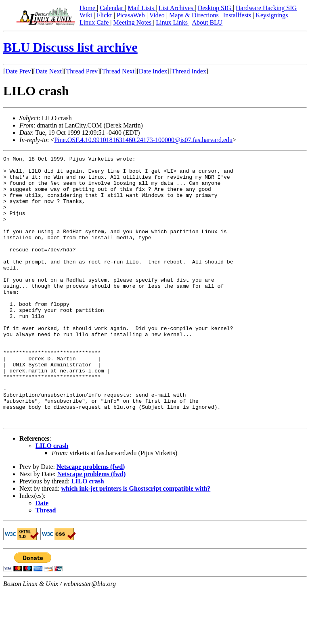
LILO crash (52, 499)
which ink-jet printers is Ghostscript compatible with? (136, 542)
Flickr (105, 15)
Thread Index (189, 71)
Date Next (49, 71)
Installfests (238, 15)
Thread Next (118, 71)
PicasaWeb (132, 15)
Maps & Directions (195, 15)
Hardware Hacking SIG (266, 8)
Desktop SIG (215, 8)
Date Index (153, 71)
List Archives (177, 8)
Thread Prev (82, 71)
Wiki (87, 15)
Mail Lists (141, 8)
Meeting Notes (133, 22)
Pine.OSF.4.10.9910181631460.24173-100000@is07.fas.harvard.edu (143, 140)
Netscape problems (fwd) (91, 520)
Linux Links (173, 22)
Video (158, 15)
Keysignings (272, 15)
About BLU (207, 22)
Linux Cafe (95, 22)
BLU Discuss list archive (70, 47)
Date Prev (18, 71)
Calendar (112, 8)
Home (88, 8)
